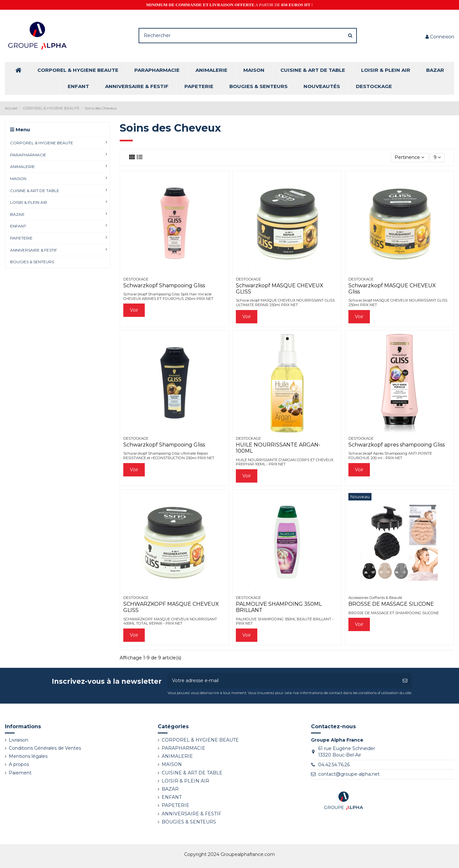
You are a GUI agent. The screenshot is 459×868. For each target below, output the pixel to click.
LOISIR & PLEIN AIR (185, 781)
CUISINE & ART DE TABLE (192, 773)
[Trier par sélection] (409, 158)
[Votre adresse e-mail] (283, 681)
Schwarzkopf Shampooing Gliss (164, 285)
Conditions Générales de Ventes (45, 748)
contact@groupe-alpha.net (349, 774)
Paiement (20, 773)
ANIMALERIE (177, 756)
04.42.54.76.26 (334, 765)
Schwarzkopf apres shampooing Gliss (397, 445)
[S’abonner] (405, 681)
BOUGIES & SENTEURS (189, 822)
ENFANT (172, 797)
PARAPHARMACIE (183, 748)
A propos (19, 764)
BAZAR (170, 789)
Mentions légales (28, 756)
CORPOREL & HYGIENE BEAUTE (200, 740)
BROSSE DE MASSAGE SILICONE (391, 604)
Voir (134, 310)
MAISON (172, 764)
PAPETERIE (175, 805)
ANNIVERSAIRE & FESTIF (191, 814)
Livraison (19, 740)
